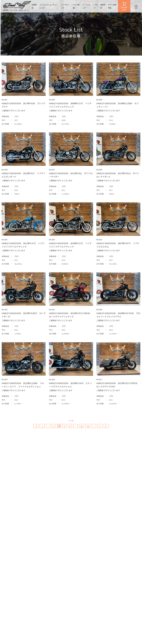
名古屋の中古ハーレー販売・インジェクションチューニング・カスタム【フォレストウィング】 (17, 5)
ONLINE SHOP (124, 6)
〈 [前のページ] (42, 426)
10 (82, 426)
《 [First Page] (36, 426)
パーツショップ (86, 6)
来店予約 (103, 6)
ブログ (96, 6)
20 (88, 426)
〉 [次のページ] (100, 426)
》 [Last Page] (106, 426)
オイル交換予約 (112, 6)
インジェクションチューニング (48, 6)
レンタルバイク (65, 6)
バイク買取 (76, 6)
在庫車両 (34, 6)
